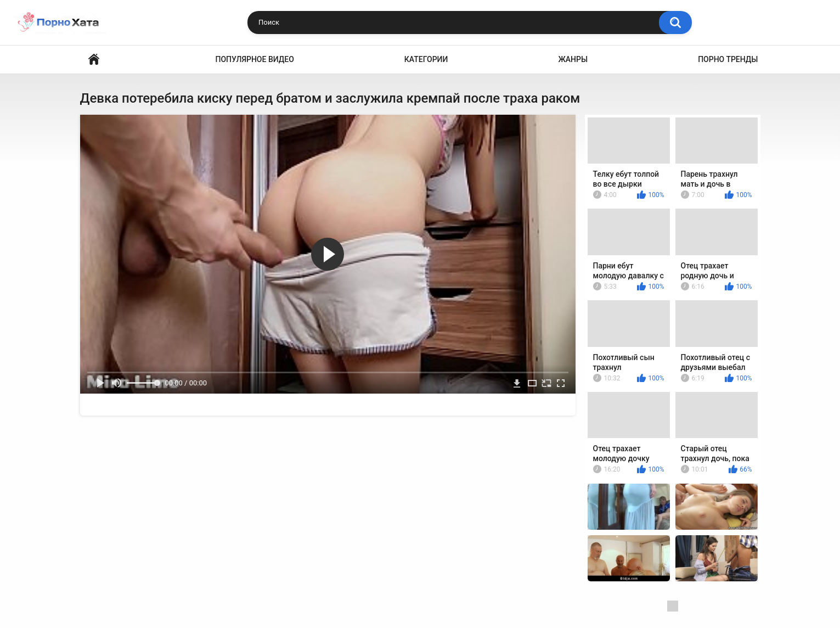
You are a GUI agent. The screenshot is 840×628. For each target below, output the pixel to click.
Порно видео (94, 60)
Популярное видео (255, 59)
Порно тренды (728, 59)
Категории (426, 59)
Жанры (573, 59)
